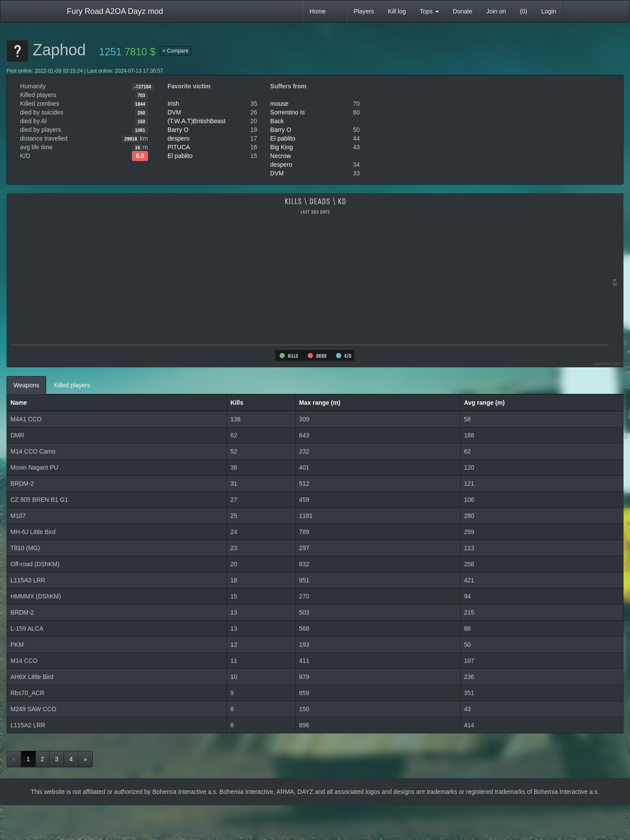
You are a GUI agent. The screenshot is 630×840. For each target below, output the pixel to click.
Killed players (72, 385)
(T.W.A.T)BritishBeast (197, 121)
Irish (173, 104)
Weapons (26, 385)
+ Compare (175, 51)
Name (19, 403)
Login (549, 11)
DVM (174, 112)
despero (179, 138)
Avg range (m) (485, 403)
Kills (237, 403)
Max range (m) (320, 403)
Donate (463, 11)
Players (364, 11)
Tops (429, 11)
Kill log (397, 11)
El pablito (180, 156)
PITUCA (179, 147)
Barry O (178, 130)
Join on (496, 11)
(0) (524, 11)
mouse (280, 104)
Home (318, 11)
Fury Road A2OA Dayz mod (115, 11)
